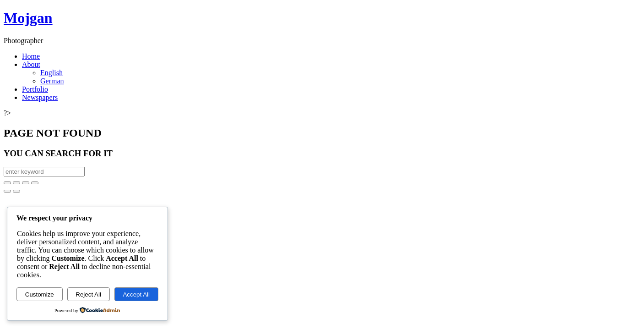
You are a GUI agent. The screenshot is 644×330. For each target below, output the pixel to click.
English (51, 73)
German (52, 81)
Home (31, 56)
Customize (40, 294)
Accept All (136, 294)
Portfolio (35, 89)
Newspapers (40, 97)
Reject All (88, 294)
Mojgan (28, 18)
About (31, 64)
